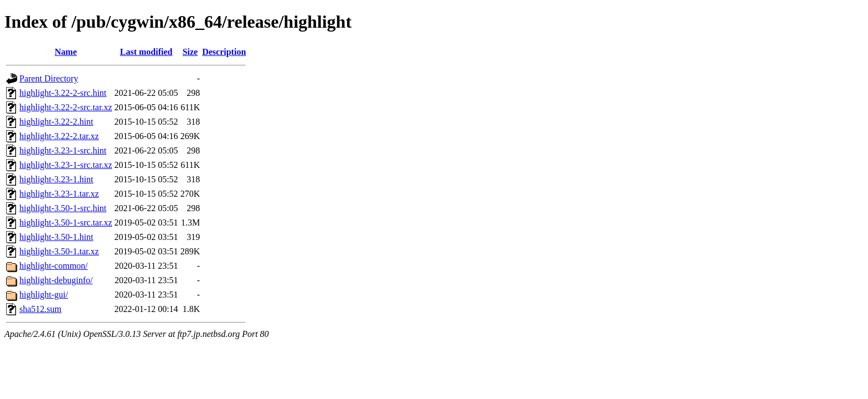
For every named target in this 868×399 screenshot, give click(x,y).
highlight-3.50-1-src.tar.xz (66, 222)
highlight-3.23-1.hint (56, 179)
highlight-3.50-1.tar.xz (59, 251)
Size (190, 52)
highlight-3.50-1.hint (56, 237)
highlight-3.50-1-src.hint (63, 208)
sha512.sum (40, 309)
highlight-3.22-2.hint (56, 122)
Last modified (146, 52)
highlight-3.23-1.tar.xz (59, 194)
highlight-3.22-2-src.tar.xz (66, 107)
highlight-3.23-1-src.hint (63, 150)
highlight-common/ (54, 266)
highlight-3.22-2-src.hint (63, 93)
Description (224, 52)
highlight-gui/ (44, 295)
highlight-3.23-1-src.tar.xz (66, 165)
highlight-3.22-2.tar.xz (59, 136)
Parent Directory (49, 78)
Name (66, 52)
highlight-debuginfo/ (56, 280)
